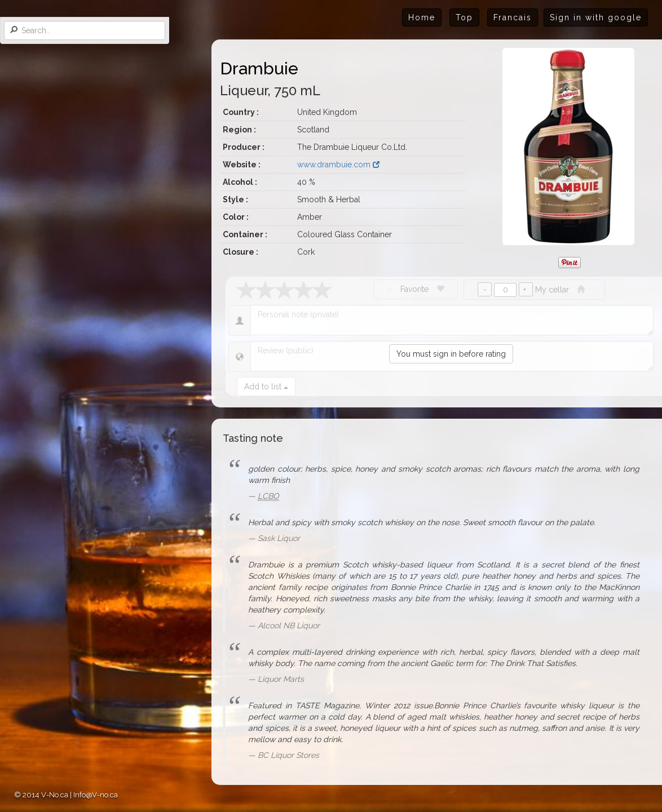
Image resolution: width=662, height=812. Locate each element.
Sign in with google (596, 17)
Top (464, 17)
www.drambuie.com (338, 165)
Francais (513, 17)
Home (422, 17)
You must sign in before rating (451, 354)
